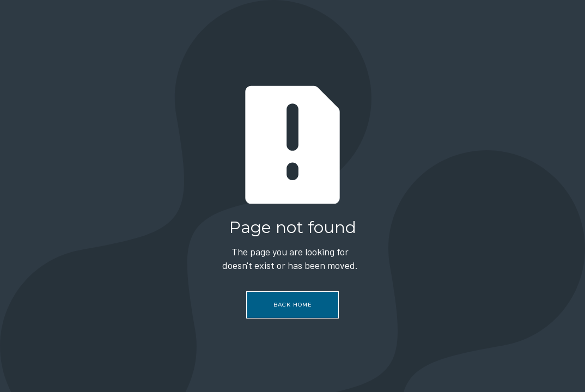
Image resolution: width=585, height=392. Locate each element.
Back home (293, 305)
